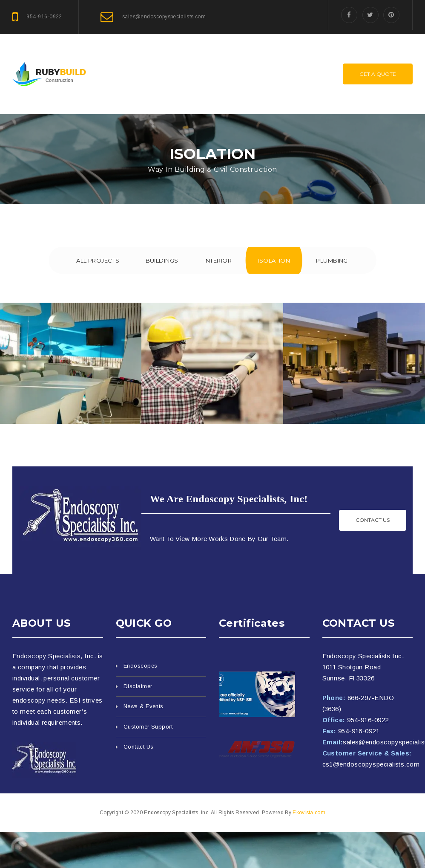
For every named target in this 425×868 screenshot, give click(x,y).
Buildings (162, 260)
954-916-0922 (368, 720)
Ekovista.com (309, 813)
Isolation (274, 260)
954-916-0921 (359, 731)
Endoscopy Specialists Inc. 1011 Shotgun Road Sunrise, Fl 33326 (363, 667)
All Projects (97, 260)
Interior (218, 260)
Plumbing (332, 260)
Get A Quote (378, 74)
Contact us (373, 520)
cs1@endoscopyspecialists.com (371, 764)
